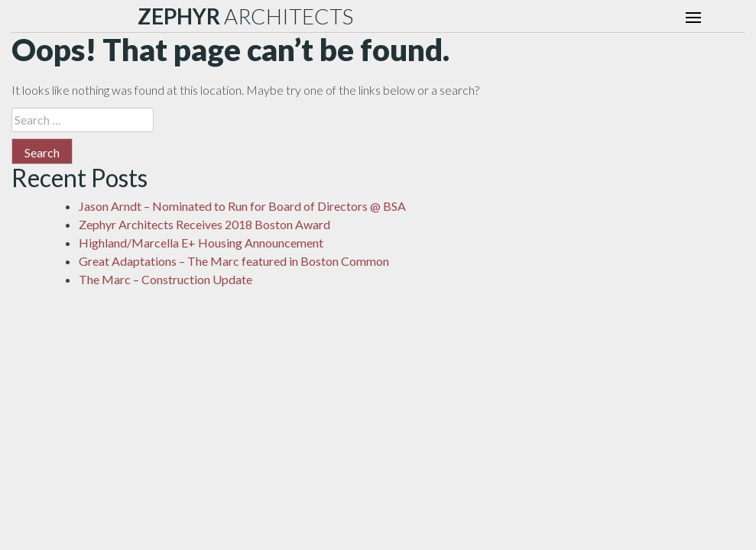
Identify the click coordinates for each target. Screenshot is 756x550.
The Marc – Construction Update (165, 279)
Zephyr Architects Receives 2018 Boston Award (204, 224)
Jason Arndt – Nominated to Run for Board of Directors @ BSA (242, 206)
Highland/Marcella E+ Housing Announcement (201, 243)
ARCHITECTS (245, 16)
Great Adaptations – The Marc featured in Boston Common (234, 261)
